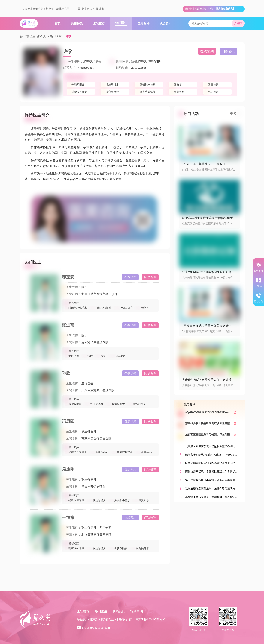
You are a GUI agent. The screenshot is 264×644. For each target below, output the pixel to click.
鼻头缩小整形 (120, 500)
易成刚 (68, 469)
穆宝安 (68, 277)
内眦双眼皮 (73, 404)
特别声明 (137, 611)
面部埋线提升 (101, 308)
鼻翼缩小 (144, 452)
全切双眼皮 (119, 548)
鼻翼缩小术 (100, 452)
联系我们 (119, 611)
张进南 (68, 325)
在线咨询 (258, 267)
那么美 (42, 36)
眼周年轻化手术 (76, 308)
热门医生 (56, 36)
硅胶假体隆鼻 (74, 500)
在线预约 (207, 51)
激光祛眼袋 (138, 404)
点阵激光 (118, 356)
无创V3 (143, 308)
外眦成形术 (95, 404)
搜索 (238, 23)
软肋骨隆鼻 (97, 500)
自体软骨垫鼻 (123, 452)
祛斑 (102, 356)
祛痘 (88, 356)
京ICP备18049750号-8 (151, 619)
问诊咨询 (228, 51)
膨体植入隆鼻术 (76, 452)
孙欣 (66, 373)
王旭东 (68, 518)
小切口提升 (124, 308)
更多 (235, 114)
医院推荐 (83, 611)
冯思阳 (68, 421)
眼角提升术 (116, 404)
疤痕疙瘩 (72, 356)
